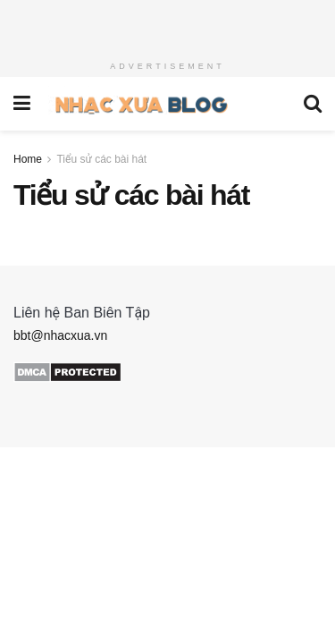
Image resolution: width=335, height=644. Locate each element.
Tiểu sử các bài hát (101, 159)
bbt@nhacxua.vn (60, 335)
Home (28, 159)
